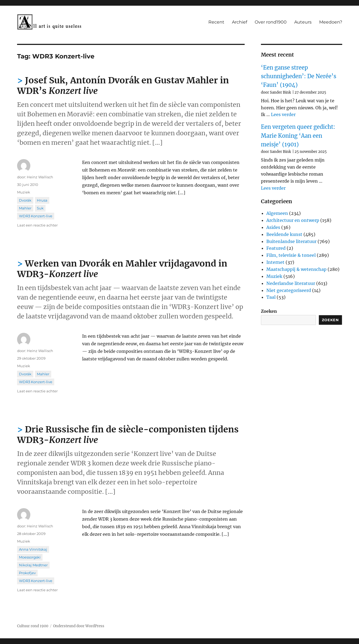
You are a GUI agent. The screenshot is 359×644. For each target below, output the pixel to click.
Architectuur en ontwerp (293, 220)
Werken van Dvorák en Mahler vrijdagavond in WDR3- (122, 269)
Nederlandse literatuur (291, 283)
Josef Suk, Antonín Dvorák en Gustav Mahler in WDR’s (123, 86)
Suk (40, 208)
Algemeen (277, 213)
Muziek (24, 192)
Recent (216, 22)
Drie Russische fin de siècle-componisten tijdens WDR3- (128, 435)
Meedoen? (331, 22)
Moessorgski (30, 557)
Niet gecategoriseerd (289, 290)
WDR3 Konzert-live (36, 216)
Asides (273, 227)
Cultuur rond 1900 (33, 626)
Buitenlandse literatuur (291, 241)
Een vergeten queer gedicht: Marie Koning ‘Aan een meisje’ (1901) (298, 136)
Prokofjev (27, 573)
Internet (275, 262)
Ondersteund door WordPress (79, 626)
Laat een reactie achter (37, 225)
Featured (276, 248)
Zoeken (269, 311)
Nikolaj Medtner (33, 565)
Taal (271, 297)
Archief (240, 22)
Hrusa (42, 200)
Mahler (25, 208)
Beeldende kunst (284, 234)
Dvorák (25, 200)
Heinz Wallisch (40, 177)
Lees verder (283, 114)
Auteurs (303, 22)
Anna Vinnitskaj (33, 549)
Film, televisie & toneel (291, 255)
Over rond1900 (271, 22)
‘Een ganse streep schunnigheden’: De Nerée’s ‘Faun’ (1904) (299, 76)
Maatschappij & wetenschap (296, 269)
